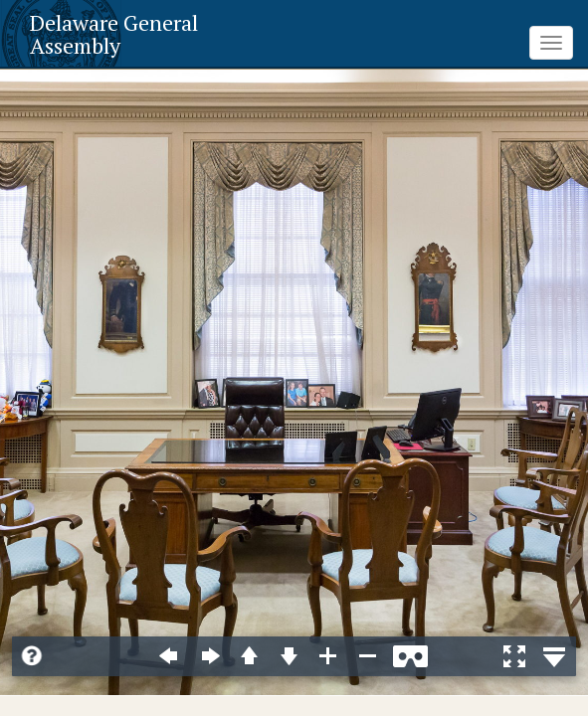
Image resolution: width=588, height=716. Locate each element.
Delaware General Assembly (114, 34)
